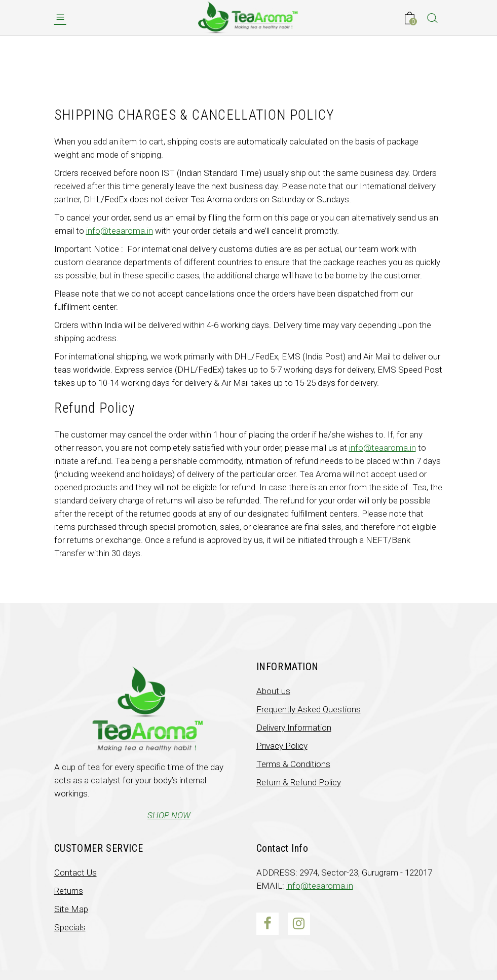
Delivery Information (294, 728)
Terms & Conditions (293, 764)
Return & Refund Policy (299, 782)
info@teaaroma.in (120, 231)
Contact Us (75, 873)
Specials (70, 927)
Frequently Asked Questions (309, 709)
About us (273, 691)
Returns (69, 891)
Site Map (71, 909)
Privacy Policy (282, 746)
